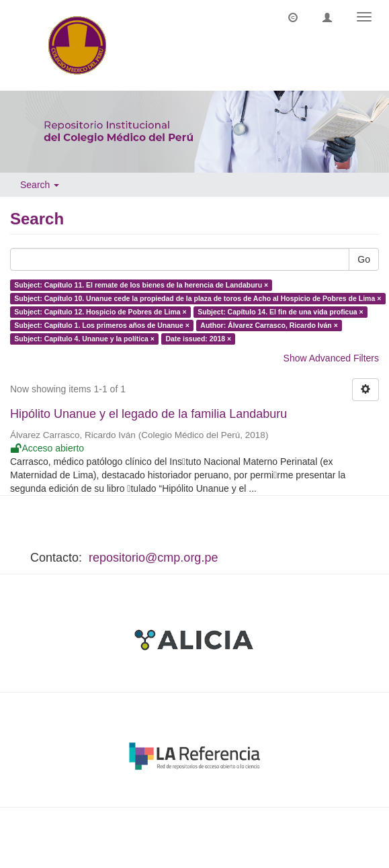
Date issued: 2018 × (198, 339)
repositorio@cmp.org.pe (153, 558)
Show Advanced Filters (331, 358)
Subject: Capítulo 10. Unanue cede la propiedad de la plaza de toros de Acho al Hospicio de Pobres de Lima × (198, 298)
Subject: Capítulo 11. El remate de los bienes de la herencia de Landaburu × (141, 285)
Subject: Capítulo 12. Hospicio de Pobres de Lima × (100, 312)
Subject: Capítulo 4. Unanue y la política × (84, 339)
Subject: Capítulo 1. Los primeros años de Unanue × (102, 325)
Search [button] (40, 185)
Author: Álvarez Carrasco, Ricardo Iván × (269, 325)
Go (364, 259)
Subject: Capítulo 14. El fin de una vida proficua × (280, 312)
